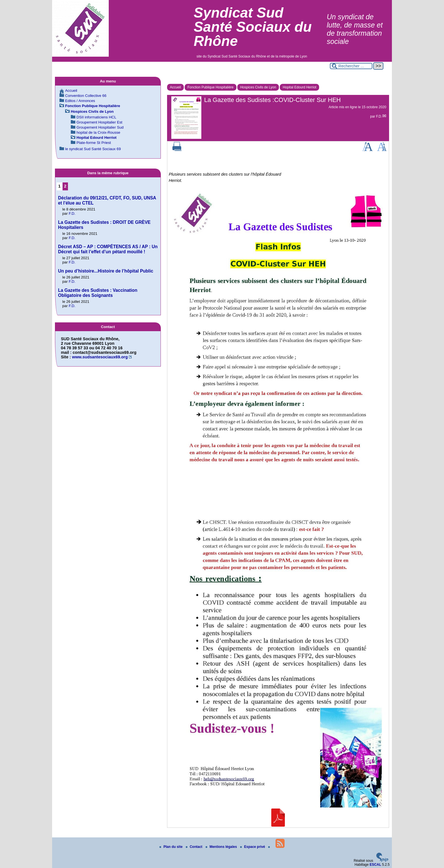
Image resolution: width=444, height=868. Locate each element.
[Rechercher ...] (351, 66)
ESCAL (375, 865)
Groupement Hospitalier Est (99, 122)
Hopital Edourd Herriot (299, 87)
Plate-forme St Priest (94, 143)
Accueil (175, 87)
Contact (195, 847)
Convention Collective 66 (86, 96)
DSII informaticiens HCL (96, 117)
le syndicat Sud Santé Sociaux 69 (93, 149)
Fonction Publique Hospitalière (211, 87)
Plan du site (171, 847)
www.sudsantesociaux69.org (100, 357)
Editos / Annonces (80, 101)
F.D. (379, 116)
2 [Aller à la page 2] (65, 186)
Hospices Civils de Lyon (258, 87)
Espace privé (253, 847)
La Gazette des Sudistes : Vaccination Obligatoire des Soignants (98, 293)
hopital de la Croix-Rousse (98, 132)
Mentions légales (222, 847)
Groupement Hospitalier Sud (100, 127)
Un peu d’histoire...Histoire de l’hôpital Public (106, 271)
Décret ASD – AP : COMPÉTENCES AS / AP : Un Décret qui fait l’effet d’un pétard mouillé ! (108, 249)
